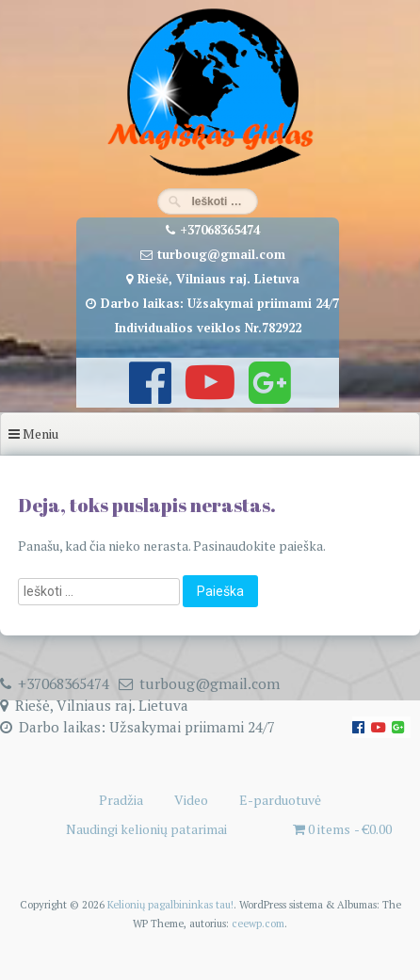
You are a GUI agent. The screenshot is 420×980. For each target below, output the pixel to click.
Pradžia (121, 800)
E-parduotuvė (280, 800)
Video (191, 800)
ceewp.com (258, 923)
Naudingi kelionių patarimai (146, 829)
